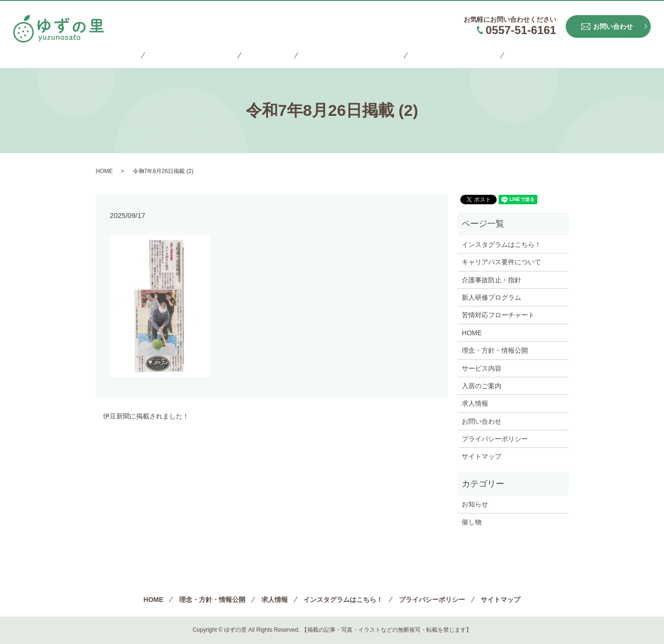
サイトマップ (513, 56)
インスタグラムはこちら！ (344, 56)
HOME (141, 56)
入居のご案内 (482, 386)
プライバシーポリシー (439, 56)
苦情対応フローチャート (498, 315)
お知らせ (475, 504)
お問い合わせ (482, 421)
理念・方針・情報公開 (204, 56)
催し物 (472, 522)
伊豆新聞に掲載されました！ (146, 416)
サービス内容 (482, 368)
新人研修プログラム (492, 297)
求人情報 (270, 56)
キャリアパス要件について (501, 262)
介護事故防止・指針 (492, 280)
